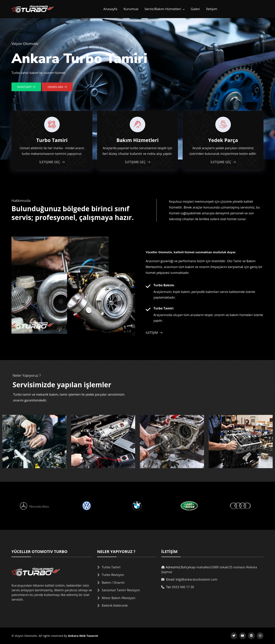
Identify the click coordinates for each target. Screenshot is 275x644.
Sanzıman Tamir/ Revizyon (121, 590)
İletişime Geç (52, 162)
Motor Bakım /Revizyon (118, 598)
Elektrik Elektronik (115, 605)
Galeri (195, 9)
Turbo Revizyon (113, 575)
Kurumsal (131, 9)
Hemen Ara (57, 87)
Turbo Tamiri (111, 567)
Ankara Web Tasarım (83, 636)
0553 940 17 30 (183, 587)
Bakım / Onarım (113, 583)
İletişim (212, 9)
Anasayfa (110, 9)
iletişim (154, 333)
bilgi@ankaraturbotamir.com (196, 579)
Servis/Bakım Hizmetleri (165, 9)
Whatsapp (26, 87)
